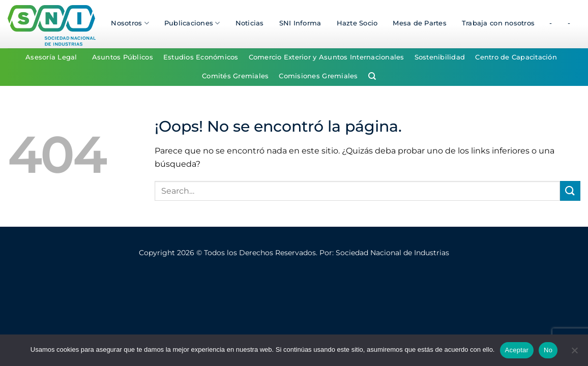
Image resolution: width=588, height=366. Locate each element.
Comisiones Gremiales (318, 76)
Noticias (250, 23)
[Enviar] (570, 191)
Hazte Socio (357, 23)
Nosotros (130, 23)
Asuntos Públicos (123, 57)
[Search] (372, 76)
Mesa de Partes (420, 23)
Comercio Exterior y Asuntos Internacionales (327, 57)
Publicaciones (192, 23)
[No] (574, 353)
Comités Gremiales (235, 76)
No (548, 350)
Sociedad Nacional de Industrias (392, 253)
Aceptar (517, 350)
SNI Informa (300, 23)
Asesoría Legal (51, 57)
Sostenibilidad (440, 57)
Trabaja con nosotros (498, 23)
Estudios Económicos (201, 57)
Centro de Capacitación (516, 57)
